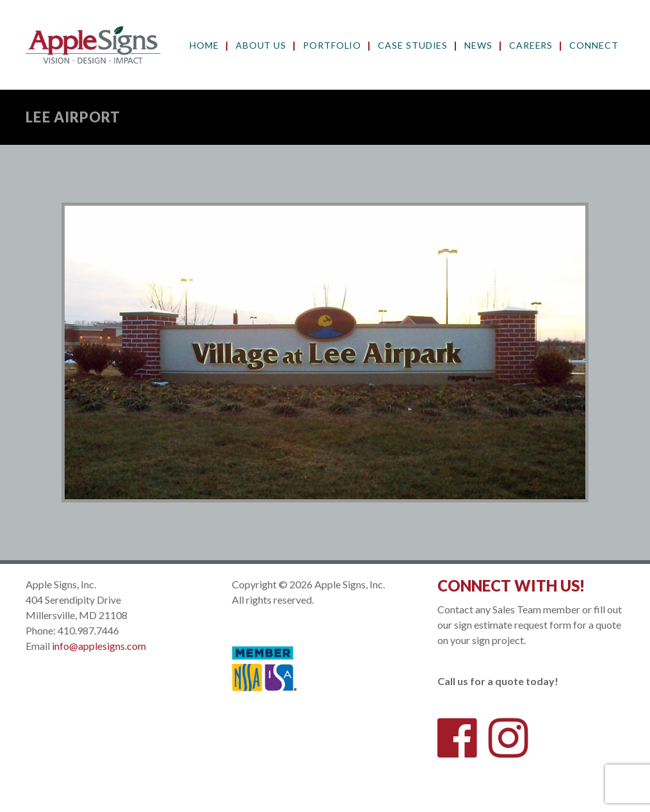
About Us (261, 46)
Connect (594, 46)
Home (204, 46)
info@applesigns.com (99, 646)
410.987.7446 (88, 630)
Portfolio (332, 46)
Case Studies (413, 46)
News (478, 46)
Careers (531, 46)
